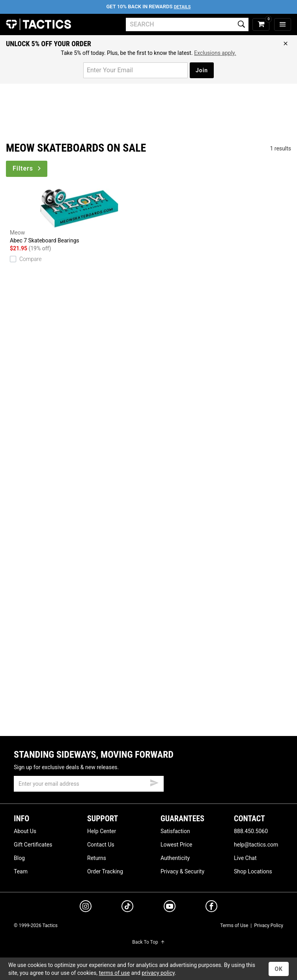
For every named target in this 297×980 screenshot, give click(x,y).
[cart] (261, 25)
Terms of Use (234, 926)
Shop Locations (253, 871)
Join (202, 70)
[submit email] (154, 782)
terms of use (114, 973)
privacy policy (158, 973)
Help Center (102, 831)
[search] (187, 24)
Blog (19, 858)
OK (279, 969)
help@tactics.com (256, 845)
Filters (27, 168)
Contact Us (101, 845)
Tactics (38, 24)
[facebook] (211, 908)
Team (21, 871)
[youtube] (170, 908)
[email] (89, 784)
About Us (25, 831)
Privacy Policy (269, 926)
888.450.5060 (251, 831)
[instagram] (86, 907)
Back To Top (148, 942)
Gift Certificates (33, 845)
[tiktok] (127, 907)
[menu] (283, 25)
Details (182, 7)
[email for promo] (135, 70)
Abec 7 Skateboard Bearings (79, 216)
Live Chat (245, 858)
